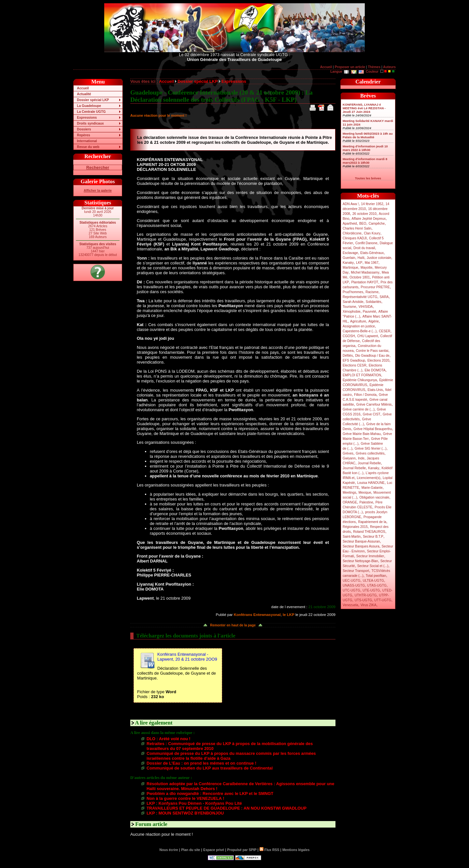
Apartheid (350, 224)
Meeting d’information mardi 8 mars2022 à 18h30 (365, 161)
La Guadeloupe (89, 106)
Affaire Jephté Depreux (369, 219)
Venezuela (350, 605)
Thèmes (374, 67)
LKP (359, 263)
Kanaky (348, 263)
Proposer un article (350, 67)
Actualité (84, 94)
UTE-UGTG (371, 590)
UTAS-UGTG (377, 585)
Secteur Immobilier (370, 556)
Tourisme (349, 307)
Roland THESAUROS (369, 532)
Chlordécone (352, 233)
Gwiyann (349, 458)
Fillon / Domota (365, 395)
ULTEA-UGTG (373, 581)
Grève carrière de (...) (359, 409)
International (87, 141)
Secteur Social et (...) (373, 566)
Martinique (350, 268)
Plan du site (191, 850)
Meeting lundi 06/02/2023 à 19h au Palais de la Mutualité (368, 135)
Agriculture (358, 321)
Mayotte (366, 268)
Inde (361, 458)
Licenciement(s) (369, 478)
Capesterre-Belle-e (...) (360, 331)
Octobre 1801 (360, 277)
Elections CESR (355, 365)
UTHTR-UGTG (366, 595)
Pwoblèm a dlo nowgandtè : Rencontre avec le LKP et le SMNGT (210, 793)
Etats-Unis (375, 390)
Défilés (348, 356)
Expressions (87, 118)
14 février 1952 (372, 204)
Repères (83, 135)
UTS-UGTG (363, 600)
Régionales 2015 (355, 527)
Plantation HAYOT (365, 282)
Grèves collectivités (370, 453)
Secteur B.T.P (373, 537)
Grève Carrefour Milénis (374, 404)
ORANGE (350, 502)
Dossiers (84, 129)
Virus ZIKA (369, 605)
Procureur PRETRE (375, 287)
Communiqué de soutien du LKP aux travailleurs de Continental (210, 768)
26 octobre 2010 (364, 214)
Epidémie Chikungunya (360, 380)
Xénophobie (352, 312)
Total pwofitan (376, 576)
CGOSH (349, 336)
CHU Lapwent (368, 336)
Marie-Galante (372, 488)
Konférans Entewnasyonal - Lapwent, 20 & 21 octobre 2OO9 (187, 657)
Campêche (377, 224)
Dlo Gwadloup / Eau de (372, 356)
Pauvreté (370, 312)
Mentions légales (296, 850)
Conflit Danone (366, 243)
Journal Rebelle (369, 463)
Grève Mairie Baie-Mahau (362, 434)
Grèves (348, 453)
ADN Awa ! (351, 204)
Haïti (361, 258)
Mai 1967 (372, 263)
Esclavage (350, 253)
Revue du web (88, 147)
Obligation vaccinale (374, 497)
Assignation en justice (359, 326)
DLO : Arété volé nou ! (169, 739)
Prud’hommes (353, 292)
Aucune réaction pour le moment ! (158, 115)
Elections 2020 (378, 360)
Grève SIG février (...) (371, 449)
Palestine (366, 502)
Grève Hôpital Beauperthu (373, 429)
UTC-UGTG (351, 590)
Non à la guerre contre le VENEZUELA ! (185, 798)
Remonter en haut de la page (233, 625)
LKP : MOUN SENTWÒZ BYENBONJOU (185, 813)
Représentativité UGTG (360, 297)
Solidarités (374, 302)
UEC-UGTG (352, 581)
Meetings (349, 493)
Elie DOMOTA (375, 370)
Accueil (326, 67)
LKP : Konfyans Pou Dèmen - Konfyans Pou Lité (194, 803)
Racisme (372, 292)
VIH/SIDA (366, 307)
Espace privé (214, 850)
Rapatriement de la (372, 522)
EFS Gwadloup (354, 360)
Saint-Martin (352, 537)
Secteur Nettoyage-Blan (360, 561)
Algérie (374, 321)
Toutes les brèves (368, 178)
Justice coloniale (379, 258)
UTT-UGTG (383, 600)
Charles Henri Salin (357, 228)
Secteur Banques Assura (361, 546)
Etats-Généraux (372, 253)
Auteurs (389, 67)
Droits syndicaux (90, 123)
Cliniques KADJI (355, 238)
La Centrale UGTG (91, 112)
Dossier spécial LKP (93, 100)
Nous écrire (169, 850)
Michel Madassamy (365, 272)
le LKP (289, 615)
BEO (363, 224)
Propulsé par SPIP (242, 850)
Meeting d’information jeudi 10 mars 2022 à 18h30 (365, 148)
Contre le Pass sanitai (372, 351)
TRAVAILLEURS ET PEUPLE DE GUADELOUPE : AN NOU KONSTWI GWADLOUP (227, 808)
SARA (384, 297)
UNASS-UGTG (354, 585)
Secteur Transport (356, 571)
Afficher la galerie (98, 191)
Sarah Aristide (353, 302)
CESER (384, 331)
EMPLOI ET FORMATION (362, 375)
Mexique (365, 493)
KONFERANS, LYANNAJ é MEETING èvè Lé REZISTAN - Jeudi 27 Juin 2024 (364, 108)
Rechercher (98, 167)
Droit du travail (364, 248)
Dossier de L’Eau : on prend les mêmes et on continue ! (201, 763)
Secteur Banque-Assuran (361, 541)
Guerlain (349, 258)
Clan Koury (372, 233)
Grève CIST (372, 414)
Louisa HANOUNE (371, 483)
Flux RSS (269, 850)
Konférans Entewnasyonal (257, 615)
